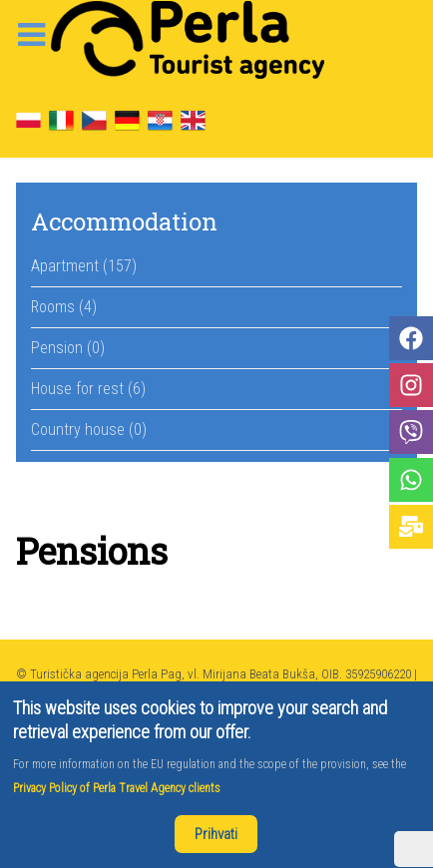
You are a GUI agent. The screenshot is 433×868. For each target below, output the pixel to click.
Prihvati (216, 834)
